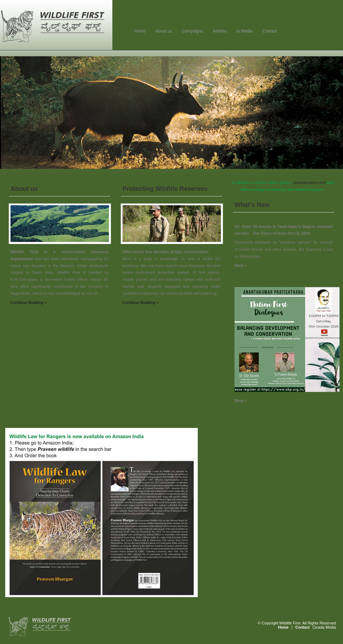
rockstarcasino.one (309, 183)
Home (140, 31)
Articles (220, 31)
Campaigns (192, 31)
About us (164, 31)
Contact (269, 31)
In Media (244, 31)
